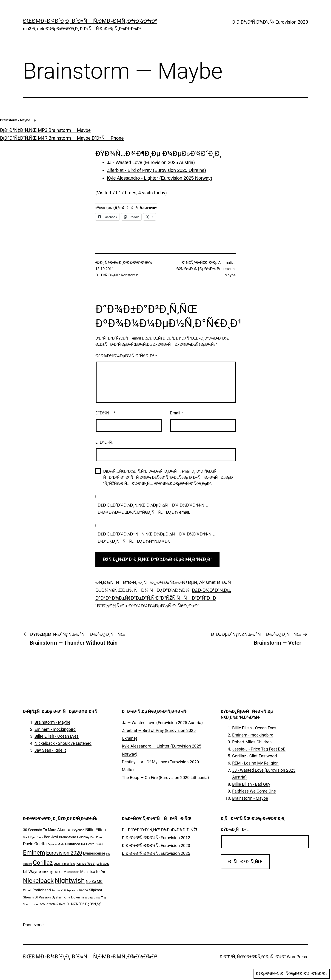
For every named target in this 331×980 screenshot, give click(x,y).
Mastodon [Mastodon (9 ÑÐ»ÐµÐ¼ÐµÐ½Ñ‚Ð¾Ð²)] (71, 872)
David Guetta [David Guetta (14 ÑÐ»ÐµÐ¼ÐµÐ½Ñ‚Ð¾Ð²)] (35, 844)
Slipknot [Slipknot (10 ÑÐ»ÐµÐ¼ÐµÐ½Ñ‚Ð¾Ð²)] (96, 890)
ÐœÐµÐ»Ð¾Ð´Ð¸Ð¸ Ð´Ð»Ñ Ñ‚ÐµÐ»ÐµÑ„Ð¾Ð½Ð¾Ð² (90, 21)
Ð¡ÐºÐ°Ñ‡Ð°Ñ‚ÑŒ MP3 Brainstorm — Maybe (45, 130)
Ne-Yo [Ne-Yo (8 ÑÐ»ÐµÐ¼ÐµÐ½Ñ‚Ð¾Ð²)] (101, 872)
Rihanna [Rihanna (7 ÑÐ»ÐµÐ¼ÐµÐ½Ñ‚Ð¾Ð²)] (82, 890)
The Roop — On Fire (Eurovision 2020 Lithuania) (165, 777)
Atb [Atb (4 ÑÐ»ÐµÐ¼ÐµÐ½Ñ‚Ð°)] (69, 830)
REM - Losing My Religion (255, 763)
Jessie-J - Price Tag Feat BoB (259, 749)
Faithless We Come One (254, 791)
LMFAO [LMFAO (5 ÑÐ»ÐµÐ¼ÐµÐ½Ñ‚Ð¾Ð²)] (58, 872)
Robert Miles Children (252, 742)
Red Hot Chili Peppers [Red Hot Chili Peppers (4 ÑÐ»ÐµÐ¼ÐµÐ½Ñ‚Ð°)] (64, 891)
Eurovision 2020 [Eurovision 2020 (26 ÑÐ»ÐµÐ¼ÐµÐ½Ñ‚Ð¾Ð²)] (64, 853)
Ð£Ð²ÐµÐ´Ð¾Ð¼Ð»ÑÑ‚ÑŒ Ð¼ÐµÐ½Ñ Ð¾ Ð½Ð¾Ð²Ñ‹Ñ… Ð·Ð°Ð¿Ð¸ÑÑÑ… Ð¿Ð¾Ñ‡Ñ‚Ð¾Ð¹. (157, 538)
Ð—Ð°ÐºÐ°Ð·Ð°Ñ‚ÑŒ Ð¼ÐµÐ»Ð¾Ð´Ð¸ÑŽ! (159, 830)
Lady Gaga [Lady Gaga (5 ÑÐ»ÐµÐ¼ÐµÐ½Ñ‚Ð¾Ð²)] (103, 864)
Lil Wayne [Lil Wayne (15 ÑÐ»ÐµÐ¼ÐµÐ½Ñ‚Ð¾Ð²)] (32, 871)
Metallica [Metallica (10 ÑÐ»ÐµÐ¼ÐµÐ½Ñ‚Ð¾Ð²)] (88, 872)
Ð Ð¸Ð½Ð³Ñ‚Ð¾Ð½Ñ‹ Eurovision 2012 (156, 838)
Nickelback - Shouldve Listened (63, 743)
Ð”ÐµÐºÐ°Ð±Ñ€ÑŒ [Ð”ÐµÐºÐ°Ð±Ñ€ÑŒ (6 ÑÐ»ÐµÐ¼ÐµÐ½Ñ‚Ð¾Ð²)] (53, 904)
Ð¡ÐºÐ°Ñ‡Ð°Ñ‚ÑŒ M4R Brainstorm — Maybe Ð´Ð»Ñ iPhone (62, 138)
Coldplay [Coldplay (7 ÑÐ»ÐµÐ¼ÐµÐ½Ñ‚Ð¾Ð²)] (83, 837)
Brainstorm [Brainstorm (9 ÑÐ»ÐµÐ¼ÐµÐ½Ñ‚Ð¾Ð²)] (67, 837)
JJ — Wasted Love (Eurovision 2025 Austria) (162, 723)
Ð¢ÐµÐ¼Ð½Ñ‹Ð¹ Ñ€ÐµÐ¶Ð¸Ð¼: (292, 974)
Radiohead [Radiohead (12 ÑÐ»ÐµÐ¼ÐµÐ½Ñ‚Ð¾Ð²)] (42, 890)
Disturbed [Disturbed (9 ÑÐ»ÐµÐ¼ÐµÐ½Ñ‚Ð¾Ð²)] (73, 844)
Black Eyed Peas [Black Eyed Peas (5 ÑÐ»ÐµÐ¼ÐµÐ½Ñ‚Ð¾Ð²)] (33, 837)
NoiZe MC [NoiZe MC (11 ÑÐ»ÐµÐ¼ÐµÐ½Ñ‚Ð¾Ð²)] (94, 882)
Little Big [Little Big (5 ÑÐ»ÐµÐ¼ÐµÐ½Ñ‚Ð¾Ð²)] (47, 872)
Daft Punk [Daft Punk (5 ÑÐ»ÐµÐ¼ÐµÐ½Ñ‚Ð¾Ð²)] (96, 837)
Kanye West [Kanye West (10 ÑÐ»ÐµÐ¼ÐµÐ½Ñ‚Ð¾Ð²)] (86, 863)
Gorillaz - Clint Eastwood (255, 756)
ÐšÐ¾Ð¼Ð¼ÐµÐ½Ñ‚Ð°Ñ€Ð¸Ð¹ (126, 356)
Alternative (227, 263)
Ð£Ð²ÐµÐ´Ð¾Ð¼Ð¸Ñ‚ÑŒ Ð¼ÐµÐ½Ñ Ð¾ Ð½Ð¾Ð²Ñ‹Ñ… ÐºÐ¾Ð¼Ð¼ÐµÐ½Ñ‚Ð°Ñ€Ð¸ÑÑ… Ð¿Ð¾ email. (153, 509)
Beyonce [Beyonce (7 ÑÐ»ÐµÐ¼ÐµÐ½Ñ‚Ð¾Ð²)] (78, 830)
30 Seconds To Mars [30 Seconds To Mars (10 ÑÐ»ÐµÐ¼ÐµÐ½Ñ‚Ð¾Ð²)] (40, 830)
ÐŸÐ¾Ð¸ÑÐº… (235, 829)
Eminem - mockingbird (55, 729)
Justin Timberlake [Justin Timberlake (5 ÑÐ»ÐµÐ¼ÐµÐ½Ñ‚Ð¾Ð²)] (65, 864)
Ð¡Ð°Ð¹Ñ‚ (104, 442)
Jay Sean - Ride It (50, 750)
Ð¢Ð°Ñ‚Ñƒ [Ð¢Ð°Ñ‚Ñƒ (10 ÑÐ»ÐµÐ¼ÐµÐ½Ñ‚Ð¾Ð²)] (93, 904)
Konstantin (130, 275)
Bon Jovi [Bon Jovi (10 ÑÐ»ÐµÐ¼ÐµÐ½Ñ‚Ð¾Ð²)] (51, 837)
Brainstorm (226, 269)
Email (176, 413)
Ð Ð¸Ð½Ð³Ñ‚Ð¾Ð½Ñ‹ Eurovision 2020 (270, 22)
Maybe (230, 275)
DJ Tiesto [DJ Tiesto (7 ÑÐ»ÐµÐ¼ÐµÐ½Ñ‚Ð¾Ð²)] (88, 844)
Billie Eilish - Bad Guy (251, 784)
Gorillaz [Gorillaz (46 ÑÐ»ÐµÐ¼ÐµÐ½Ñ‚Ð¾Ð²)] (43, 863)
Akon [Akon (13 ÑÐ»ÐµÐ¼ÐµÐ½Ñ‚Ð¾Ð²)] (62, 830)
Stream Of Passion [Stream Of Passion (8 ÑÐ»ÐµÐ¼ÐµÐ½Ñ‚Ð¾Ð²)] (37, 897)
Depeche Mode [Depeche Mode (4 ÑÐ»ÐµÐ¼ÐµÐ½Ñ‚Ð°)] (56, 844)
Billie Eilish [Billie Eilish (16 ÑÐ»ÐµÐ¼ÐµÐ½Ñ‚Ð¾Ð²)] (96, 830)
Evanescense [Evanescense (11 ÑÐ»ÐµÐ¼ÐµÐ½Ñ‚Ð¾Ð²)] (94, 853)
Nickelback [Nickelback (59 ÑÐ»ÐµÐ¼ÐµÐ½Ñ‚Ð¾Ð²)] (38, 881)
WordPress (297, 957)
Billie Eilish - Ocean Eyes (57, 736)
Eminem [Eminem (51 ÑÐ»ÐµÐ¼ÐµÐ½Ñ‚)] (34, 853)
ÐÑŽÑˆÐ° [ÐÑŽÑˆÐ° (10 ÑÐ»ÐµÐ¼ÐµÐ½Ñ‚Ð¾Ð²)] (75, 904)
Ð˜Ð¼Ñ (105, 413)
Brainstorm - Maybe (52, 722)
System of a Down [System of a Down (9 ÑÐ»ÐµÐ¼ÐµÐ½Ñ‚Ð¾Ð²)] (66, 897)
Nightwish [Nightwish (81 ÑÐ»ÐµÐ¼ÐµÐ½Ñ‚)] (70, 881)
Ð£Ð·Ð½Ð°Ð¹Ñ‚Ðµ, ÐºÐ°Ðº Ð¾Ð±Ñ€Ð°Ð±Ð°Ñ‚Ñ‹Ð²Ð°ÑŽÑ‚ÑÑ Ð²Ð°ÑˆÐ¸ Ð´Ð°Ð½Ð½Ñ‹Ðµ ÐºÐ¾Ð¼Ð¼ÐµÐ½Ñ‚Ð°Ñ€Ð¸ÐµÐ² (163, 598)
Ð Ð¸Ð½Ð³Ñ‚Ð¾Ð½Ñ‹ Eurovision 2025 (156, 853)
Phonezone (33, 925)
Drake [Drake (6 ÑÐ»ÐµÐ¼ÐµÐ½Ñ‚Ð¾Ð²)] (99, 844)
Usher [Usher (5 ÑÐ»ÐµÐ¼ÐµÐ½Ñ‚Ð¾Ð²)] (35, 904)
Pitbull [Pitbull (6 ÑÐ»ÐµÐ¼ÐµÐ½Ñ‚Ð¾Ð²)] (27, 890)
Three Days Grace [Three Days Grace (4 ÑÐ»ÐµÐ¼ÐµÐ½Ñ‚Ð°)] (91, 898)
